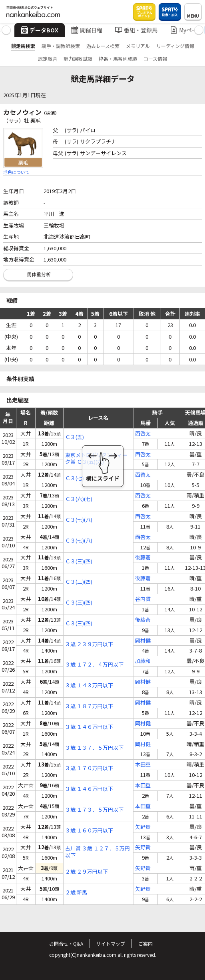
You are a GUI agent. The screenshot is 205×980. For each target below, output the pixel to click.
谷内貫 (143, 599)
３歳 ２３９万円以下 (89, 644)
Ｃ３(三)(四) (79, 562)
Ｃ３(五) (75, 437)
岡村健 (143, 641)
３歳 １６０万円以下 (89, 831)
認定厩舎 (48, 59)
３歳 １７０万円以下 (89, 768)
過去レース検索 (103, 46)
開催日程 (87, 30)
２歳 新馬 (76, 893)
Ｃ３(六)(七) (79, 499)
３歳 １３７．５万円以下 (94, 748)
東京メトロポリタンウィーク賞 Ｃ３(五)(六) (96, 459)
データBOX (40, 30)
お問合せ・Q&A (66, 943)
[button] (6, 30)
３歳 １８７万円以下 (89, 706)
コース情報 (155, 59)
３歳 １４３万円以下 (89, 686)
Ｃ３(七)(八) (79, 520)
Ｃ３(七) (75, 478)
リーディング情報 (175, 46)
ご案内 (145, 943)
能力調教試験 (78, 59)
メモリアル (138, 46)
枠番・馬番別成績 (118, 59)
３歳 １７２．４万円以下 (94, 665)
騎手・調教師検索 (61, 46)
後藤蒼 (143, 558)
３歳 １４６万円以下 (89, 727)
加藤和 (143, 661)
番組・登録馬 (136, 30)
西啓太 (143, 434)
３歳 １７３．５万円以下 (94, 810)
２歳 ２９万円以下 (87, 872)
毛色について (16, 172)
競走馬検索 (23, 46)
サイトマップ (111, 943)
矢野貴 (143, 827)
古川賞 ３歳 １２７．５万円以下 (98, 852)
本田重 (143, 765)
